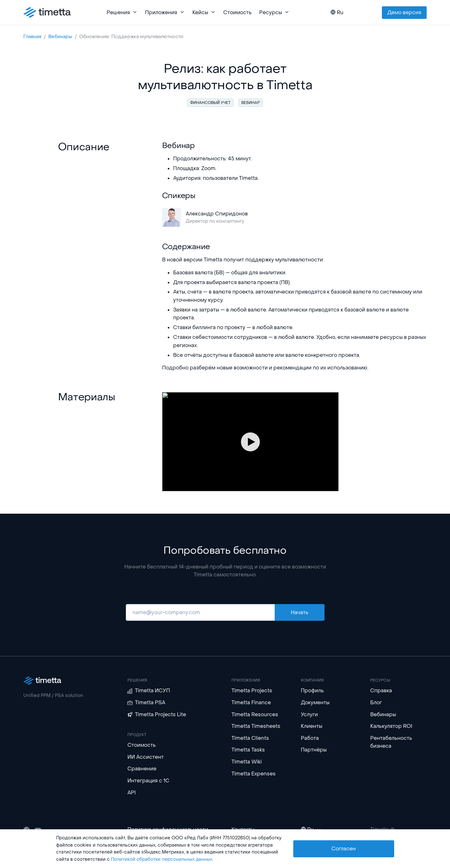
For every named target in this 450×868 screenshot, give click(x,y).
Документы (315, 702)
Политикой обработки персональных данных (162, 859)
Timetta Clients (250, 738)
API (132, 793)
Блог (376, 702)
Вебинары (60, 37)
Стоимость (237, 12)
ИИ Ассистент (146, 757)
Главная (32, 37)
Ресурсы (274, 12)
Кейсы (204, 12)
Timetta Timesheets (256, 726)
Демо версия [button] (404, 12)
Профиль (312, 691)
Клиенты (312, 726)
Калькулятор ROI (391, 726)
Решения (122, 12)
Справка (381, 691)
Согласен (344, 849)
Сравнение (142, 769)
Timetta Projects (252, 691)
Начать (300, 612)
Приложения (165, 12)
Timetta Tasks (248, 750)
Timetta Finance (251, 702)
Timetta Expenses (254, 774)
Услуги (309, 714)
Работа (310, 738)
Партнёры (314, 750)
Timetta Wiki (247, 762)
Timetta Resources (255, 714)
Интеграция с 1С (148, 781)
